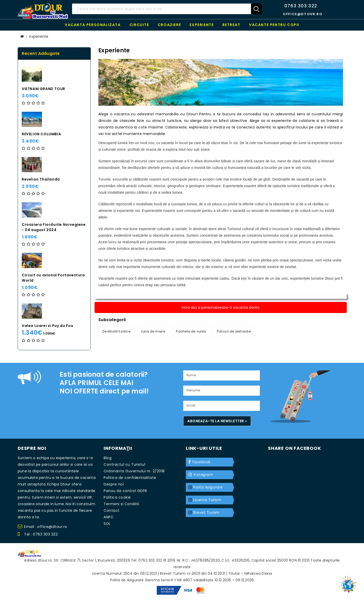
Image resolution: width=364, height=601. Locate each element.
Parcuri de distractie (234, 331)
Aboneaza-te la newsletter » (217, 421)
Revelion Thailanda (41, 179)
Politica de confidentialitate (130, 478)
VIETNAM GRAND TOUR (43, 89)
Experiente (202, 25)
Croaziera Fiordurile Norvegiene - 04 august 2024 (54, 227)
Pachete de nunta (191, 331)
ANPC (109, 517)
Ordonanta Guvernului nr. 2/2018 (134, 471)
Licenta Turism (207, 500)
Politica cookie (117, 497)
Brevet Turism (207, 513)
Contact (112, 510)
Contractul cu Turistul (124, 464)
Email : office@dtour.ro (42, 527)
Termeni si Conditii (121, 504)
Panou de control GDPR (125, 491)
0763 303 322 (301, 6)
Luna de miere (153, 331)
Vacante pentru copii (274, 25)
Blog (108, 458)
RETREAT (231, 25)
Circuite (139, 25)
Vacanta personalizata (93, 25)
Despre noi (114, 484)
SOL (107, 524)
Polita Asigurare (208, 487)
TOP (349, 582)
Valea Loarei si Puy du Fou (48, 326)
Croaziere (169, 25)
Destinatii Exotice (117, 331)
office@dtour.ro (303, 14)
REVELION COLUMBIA (41, 134)
